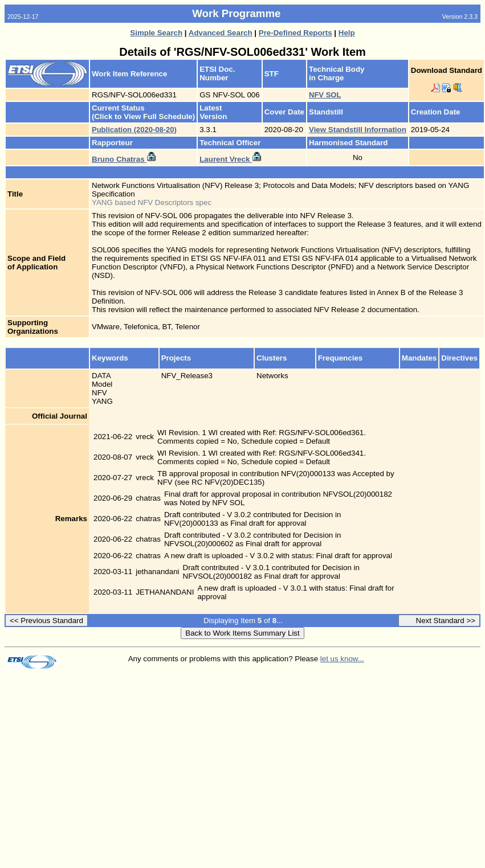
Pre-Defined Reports (296, 33)
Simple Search (156, 33)
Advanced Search (221, 33)
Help (347, 33)
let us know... (342, 659)
